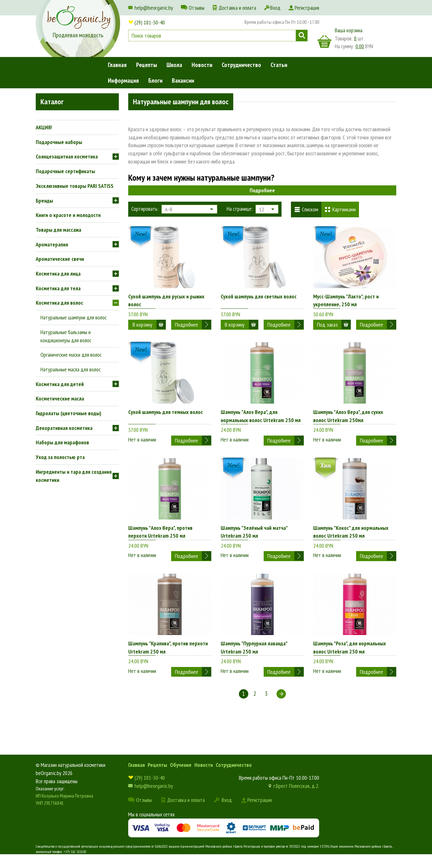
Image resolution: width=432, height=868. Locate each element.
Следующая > (281, 707)
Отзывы (197, 8)
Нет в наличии (142, 438)
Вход (275, 8)
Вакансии (183, 80)
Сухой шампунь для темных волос (166, 415)
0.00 (360, 46)
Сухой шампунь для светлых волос (259, 296)
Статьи (279, 65)
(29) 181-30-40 (150, 22)
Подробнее (262, 190)
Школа (174, 65)
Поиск (302, 36)
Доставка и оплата (237, 8)
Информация (123, 80)
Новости (202, 65)
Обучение (181, 778)
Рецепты (147, 65)
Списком (310, 209)
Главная (117, 65)
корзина (324, 42)
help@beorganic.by (154, 8)
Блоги (155, 80)
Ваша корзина (349, 30)
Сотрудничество (241, 65)
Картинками (344, 209)
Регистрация (307, 8)
